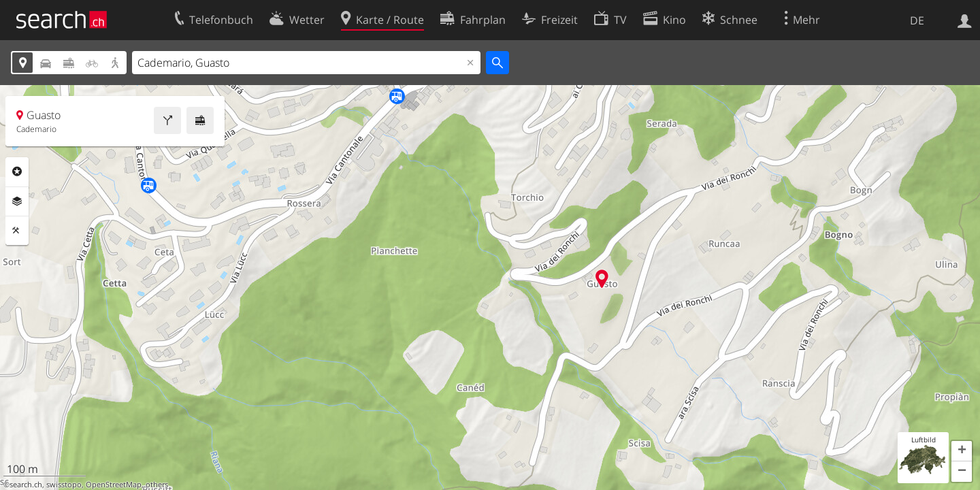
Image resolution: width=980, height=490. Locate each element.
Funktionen (17, 231)
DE (917, 20)
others (157, 485)
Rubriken (17, 171)
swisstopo (64, 485)
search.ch (26, 485)
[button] (962, 451)
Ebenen (17, 201)
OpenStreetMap (114, 485)
